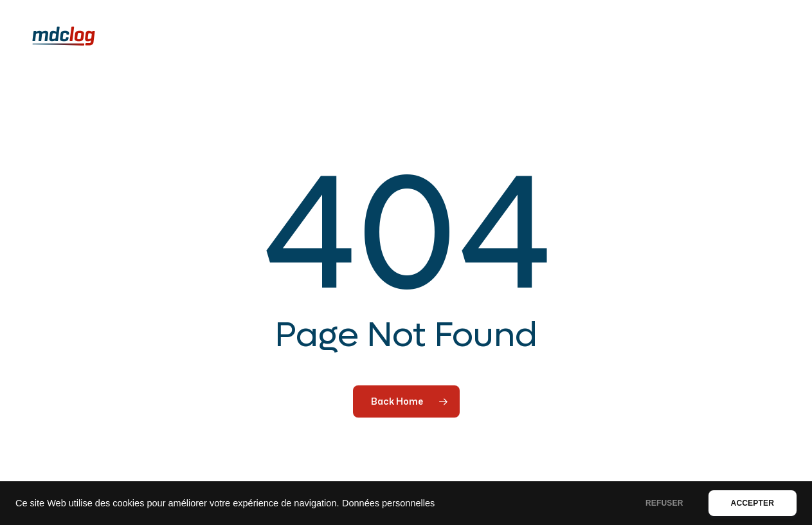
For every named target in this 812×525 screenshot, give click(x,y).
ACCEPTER (753, 503)
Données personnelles (388, 503)
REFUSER (664, 503)
